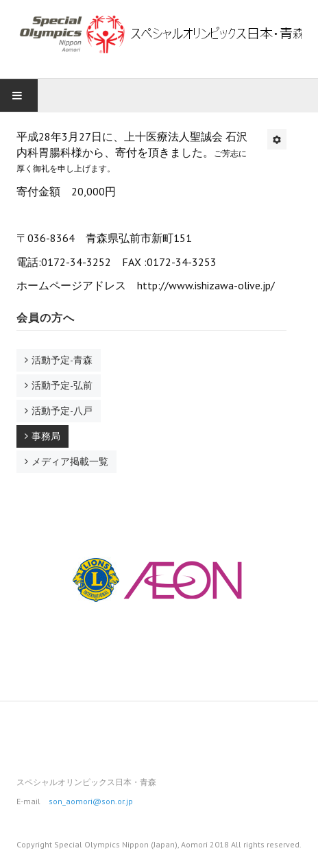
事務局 (46, 436)
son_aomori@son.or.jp (91, 801)
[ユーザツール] (277, 139)
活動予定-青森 (62, 360)
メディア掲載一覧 (70, 461)
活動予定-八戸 (62, 411)
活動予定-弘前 (62, 385)
